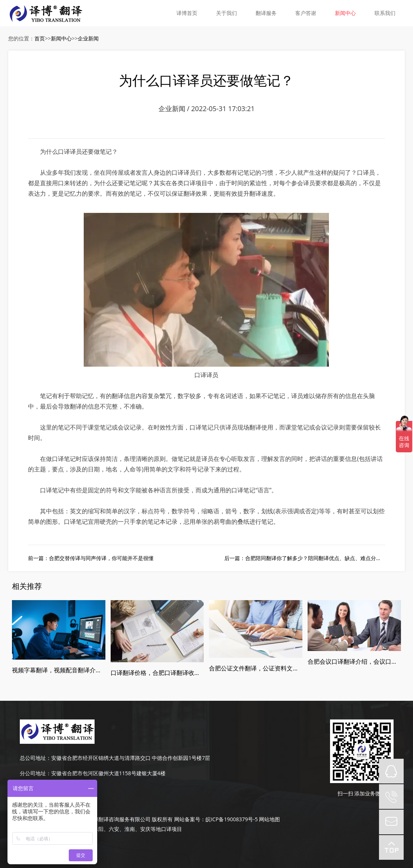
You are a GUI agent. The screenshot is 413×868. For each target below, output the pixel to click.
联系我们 (385, 13)
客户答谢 (306, 13)
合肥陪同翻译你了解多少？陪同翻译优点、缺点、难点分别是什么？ (324, 558)
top (391, 847)
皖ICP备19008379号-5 (232, 819)
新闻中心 (345, 13)
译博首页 (187, 13)
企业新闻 (88, 38)
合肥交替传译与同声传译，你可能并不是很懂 (101, 558)
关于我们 (226, 13)
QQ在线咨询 (391, 771)
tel (391, 797)
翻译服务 (266, 13)
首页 (40, 38)
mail (391, 822)
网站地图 (269, 819)
